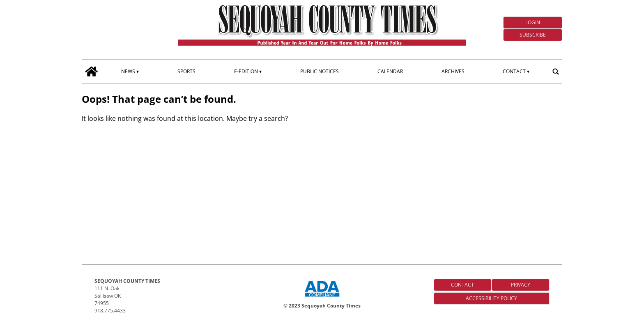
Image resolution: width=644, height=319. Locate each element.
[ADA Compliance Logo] (322, 298)
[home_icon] (92, 72)
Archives (453, 71)
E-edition (246, 71)
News (128, 71)
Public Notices (320, 71)
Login (533, 22)
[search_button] (556, 72)
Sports (186, 71)
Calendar (390, 71)
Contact (514, 71)
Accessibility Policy (491, 298)
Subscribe (533, 35)
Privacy (521, 285)
